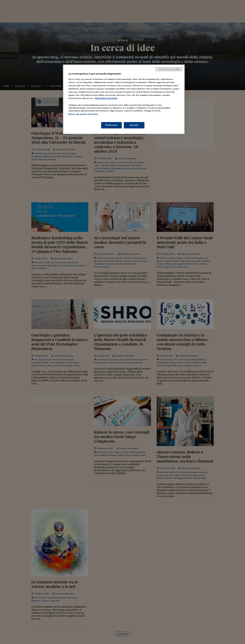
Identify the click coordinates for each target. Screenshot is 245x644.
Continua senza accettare (169, 69)
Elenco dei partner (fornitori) (83, 114)
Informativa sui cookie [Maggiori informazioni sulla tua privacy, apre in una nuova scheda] (106, 98)
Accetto (134, 125)
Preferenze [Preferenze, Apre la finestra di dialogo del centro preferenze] (111, 125)
